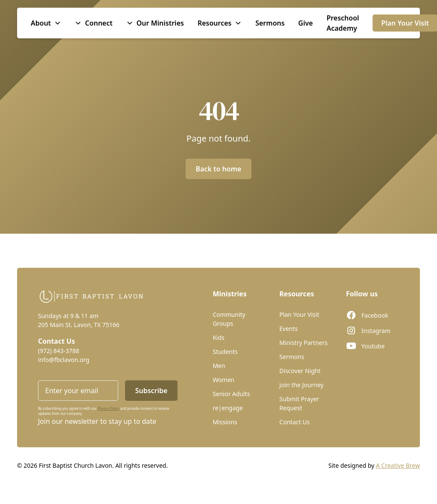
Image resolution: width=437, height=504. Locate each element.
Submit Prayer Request (299, 403)
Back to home (219, 169)
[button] (46, 23)
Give (306, 23)
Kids (218, 337)
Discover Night (300, 371)
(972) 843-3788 (59, 351)
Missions (225, 422)
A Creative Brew (398, 465)
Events (289, 329)
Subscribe (151, 391)
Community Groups (229, 319)
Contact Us (295, 422)
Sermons (270, 23)
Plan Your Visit (299, 314)
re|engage (228, 408)
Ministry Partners (304, 343)
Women (223, 380)
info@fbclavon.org (64, 360)
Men (219, 366)
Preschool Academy (343, 23)
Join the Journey (302, 385)
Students (225, 352)
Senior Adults (231, 394)
